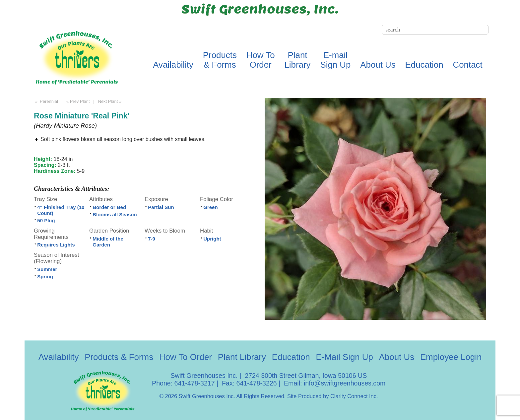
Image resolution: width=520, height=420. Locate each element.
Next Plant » (110, 101)
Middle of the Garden (108, 242)
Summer (47, 269)
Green (210, 207)
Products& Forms (220, 60)
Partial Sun (161, 207)
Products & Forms (119, 357)
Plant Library (242, 357)
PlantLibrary (297, 60)
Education (424, 65)
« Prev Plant (77, 101)
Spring (45, 277)
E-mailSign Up (335, 60)
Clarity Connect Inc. (354, 396)
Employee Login (451, 357)
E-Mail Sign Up (344, 357)
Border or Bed (109, 207)
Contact (468, 65)
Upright (212, 239)
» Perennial (46, 101)
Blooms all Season (115, 214)
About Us (378, 65)
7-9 (152, 239)
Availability (173, 65)
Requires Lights (56, 245)
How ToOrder (261, 60)
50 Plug (46, 220)
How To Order (186, 357)
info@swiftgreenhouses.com (345, 383)
